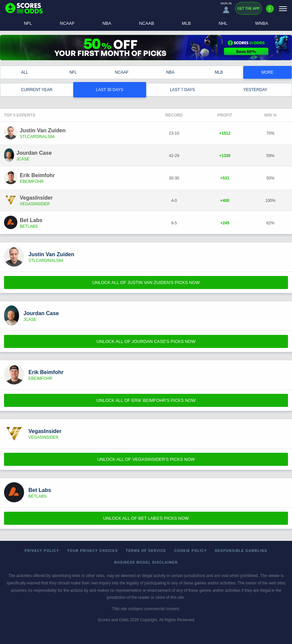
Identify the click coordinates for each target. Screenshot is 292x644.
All (25, 72)
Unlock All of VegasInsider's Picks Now (146, 459)
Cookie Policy (191, 551)
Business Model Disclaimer (146, 562)
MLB (186, 23)
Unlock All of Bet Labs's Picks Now (146, 518)
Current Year (37, 90)
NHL (223, 23)
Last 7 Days (182, 90)
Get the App (249, 9)
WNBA (262, 23)
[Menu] (283, 9)
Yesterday (255, 90)
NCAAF (67, 23)
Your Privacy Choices (93, 551)
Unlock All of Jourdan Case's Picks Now (146, 341)
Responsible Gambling (241, 551)
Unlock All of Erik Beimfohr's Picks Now (146, 400)
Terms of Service (146, 551)
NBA (107, 23)
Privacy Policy (42, 551)
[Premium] (270, 11)
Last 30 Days (110, 90)
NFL (28, 23)
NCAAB (147, 23)
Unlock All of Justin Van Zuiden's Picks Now (146, 282)
